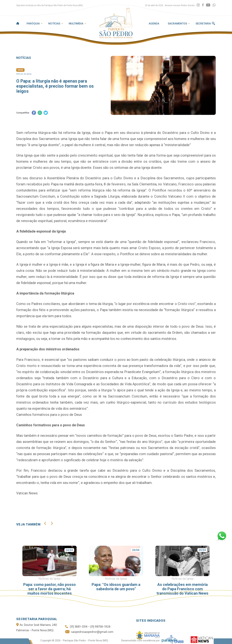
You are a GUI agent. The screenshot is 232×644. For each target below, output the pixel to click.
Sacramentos (177, 24)
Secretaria (203, 24)
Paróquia (33, 24)
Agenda (154, 24)
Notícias (54, 24)
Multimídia (76, 24)
